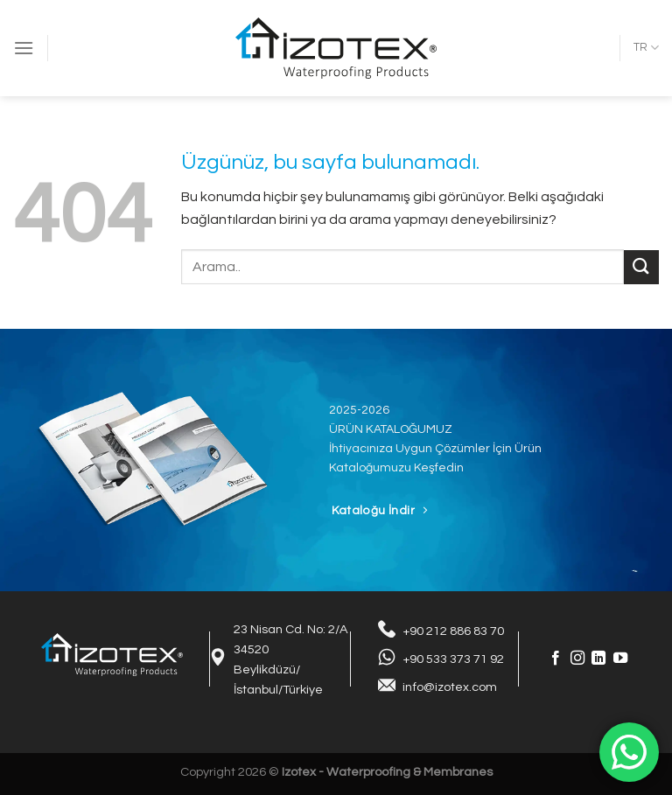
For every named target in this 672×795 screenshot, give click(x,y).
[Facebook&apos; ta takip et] (556, 659)
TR (646, 48)
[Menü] (24, 48)
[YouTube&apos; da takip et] (620, 659)
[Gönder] (641, 267)
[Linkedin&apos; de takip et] (598, 659)
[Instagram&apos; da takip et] (577, 659)
